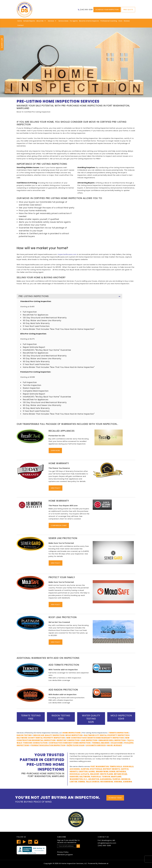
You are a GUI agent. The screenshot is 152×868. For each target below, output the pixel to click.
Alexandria (106, 779)
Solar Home (117, 743)
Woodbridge (107, 782)
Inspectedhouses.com (67, 254)
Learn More (55, 450)
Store (120, 21)
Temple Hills (116, 766)
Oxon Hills (128, 766)
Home (20, 21)
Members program (65, 855)
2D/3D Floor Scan (75, 745)
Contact (21, 25)
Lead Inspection (89, 740)
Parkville (96, 777)
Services (51, 21)
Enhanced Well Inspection (112, 740)
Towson (106, 777)
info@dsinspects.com (107, 843)
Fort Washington (100, 766)
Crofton (83, 771)
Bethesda (121, 771)
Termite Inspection (118, 733)
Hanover (74, 777)
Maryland (116, 777)
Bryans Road (121, 774)
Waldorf (95, 774)
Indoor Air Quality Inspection (49, 735)
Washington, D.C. (79, 779)
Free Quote (128, 10)
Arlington (94, 779)
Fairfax (116, 779)
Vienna (82, 782)
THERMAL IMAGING (101, 743)
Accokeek (75, 769)
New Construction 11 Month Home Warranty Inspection (95, 738)
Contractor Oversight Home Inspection (70, 743)
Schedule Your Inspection (107, 10)
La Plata (85, 774)
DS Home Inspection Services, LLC (73, 863)
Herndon (126, 779)
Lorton (73, 782)
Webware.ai (103, 863)
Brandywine (102, 771)
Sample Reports (29, 21)
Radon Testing (24, 735)
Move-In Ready (115, 745)
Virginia (118, 782)
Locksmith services (96, 745)
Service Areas (63, 21)
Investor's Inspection (68, 740)
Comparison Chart (59, 525)
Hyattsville (96, 769)
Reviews (127, 21)
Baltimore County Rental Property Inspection (41, 738)
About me (40, 21)
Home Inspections (72, 733)
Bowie (112, 771)
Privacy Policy (63, 852)
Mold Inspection (74, 735)
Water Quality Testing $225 (91, 719)
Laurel (92, 771)
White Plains (107, 774)
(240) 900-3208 (86, 10)
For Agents (74, 21)
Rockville (75, 774)
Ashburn (128, 782)
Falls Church (93, 782)
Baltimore (85, 777)
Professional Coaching (109, 21)
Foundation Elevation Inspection (48, 745)
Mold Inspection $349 (121, 717)
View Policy (56, 488)
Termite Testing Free (31, 717)
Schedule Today (115, 798)
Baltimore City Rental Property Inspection (107, 735)
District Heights (111, 769)
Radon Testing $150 (61, 717)
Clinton (85, 769)
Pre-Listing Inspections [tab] (69, 296)
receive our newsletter (76, 841)
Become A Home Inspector (89, 21)
